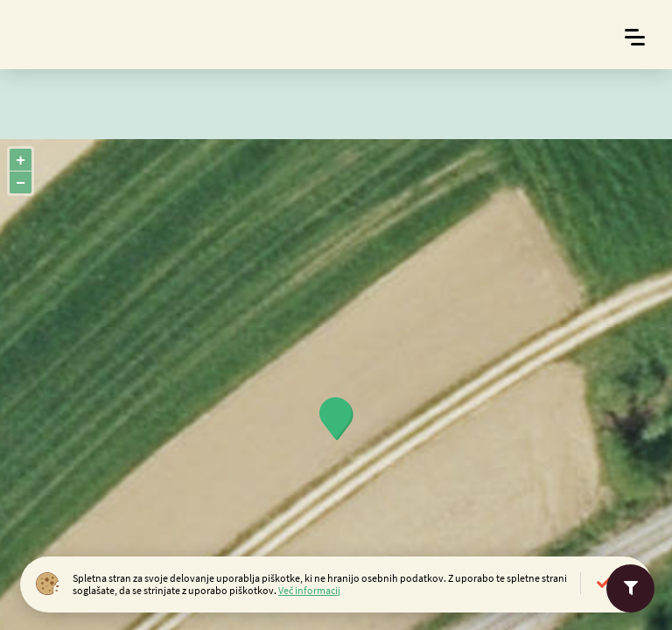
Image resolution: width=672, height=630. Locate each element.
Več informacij (309, 590)
